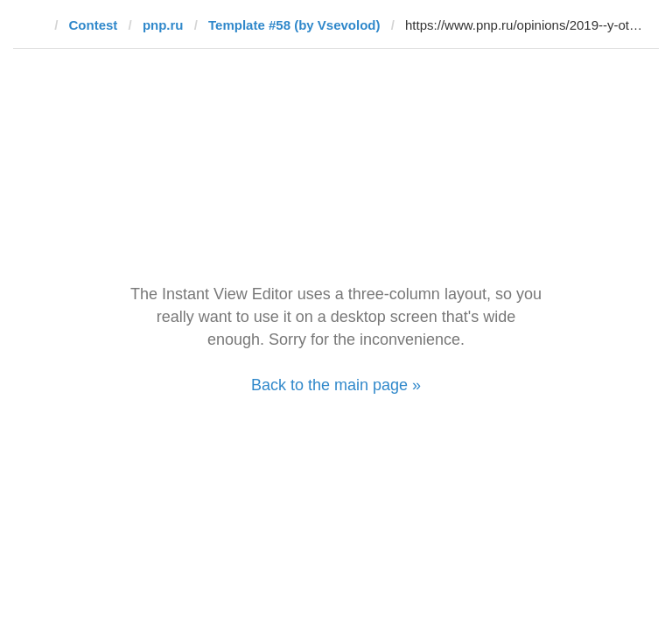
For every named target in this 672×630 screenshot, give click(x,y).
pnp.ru (163, 25)
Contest (94, 25)
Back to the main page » (336, 385)
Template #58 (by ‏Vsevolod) (294, 25)
